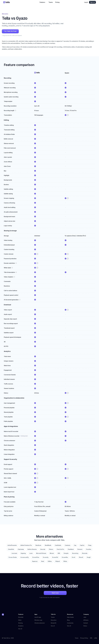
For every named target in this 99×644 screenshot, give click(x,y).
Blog (68, 620)
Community (71, 623)
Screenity (46, 557)
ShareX (81, 557)
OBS (59, 553)
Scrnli (74, 557)
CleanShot (11, 549)
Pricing (57, 2)
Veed (43, 561)
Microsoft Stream (41, 553)
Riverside (85, 553)
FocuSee (89, 549)
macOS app (38, 617)
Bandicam (38, 545)
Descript (43, 549)
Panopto (66, 553)
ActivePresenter (12, 545)
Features (43, 2)
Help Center (71, 617)
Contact (86, 623)
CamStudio (58, 545)
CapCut (82, 545)
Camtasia (68, 545)
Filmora (51, 549)
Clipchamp (21, 549)
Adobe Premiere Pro (26, 545)
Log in (86, 2)
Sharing (20, 623)
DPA (91, 638)
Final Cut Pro (60, 549)
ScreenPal (55, 557)
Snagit (89, 557)
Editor (20, 620)
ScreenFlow (36, 557)
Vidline (50, 561)
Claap (90, 545)
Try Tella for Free (10, 31)
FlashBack (71, 549)
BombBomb (48, 545)
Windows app (38, 620)
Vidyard (58, 561)
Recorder (21, 617)
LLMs (96, 638)
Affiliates (86, 620)
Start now (49, 593)
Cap (75, 545)
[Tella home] (6, 2)
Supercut (35, 561)
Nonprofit (54, 623)
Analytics (21, 626)
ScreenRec (65, 557)
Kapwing (23, 553)
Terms (77, 638)
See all (20, 629)
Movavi (52, 553)
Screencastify (25, 557)
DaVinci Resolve (32, 549)
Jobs (85, 617)
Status (86, 626)
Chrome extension (40, 623)
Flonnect (80, 549)
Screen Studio (13, 557)
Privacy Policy (84, 638)
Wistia (65, 561)
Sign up (92, 2)
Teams (51, 2)
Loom (31, 553)
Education (54, 620)
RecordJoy (75, 553)
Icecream (14, 553)
